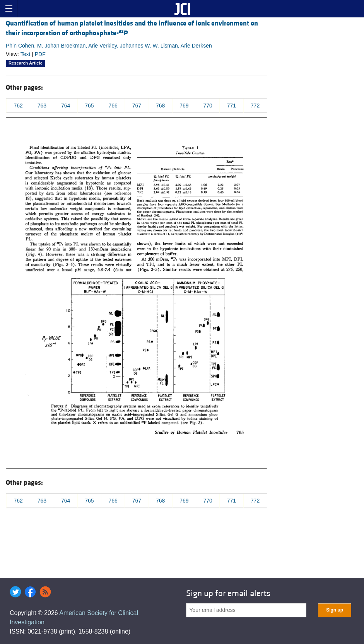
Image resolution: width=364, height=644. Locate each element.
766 (113, 106)
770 (208, 106)
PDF (40, 54)
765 (89, 106)
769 (184, 106)
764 (66, 106)
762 (18, 106)
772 (255, 106)
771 (232, 106)
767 (137, 106)
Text (26, 54)
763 (42, 106)
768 (160, 106)
